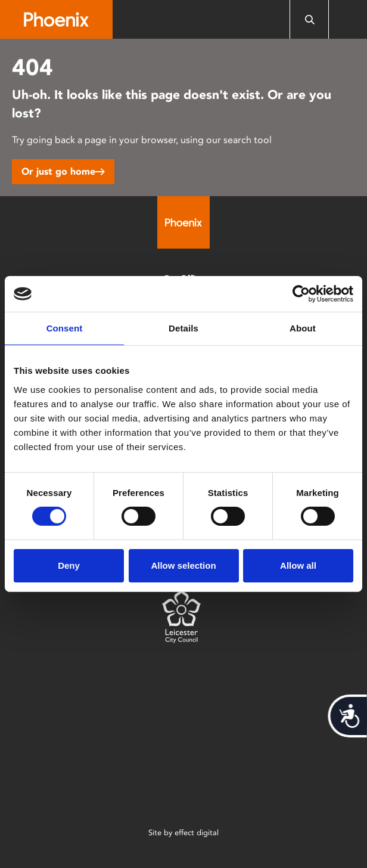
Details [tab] (183, 328)
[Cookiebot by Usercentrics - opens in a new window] (301, 294)
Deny (69, 565)
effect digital (197, 833)
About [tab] (303, 328)
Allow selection (183, 565)
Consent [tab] (65, 328)
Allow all (298, 565)
